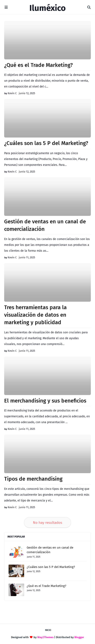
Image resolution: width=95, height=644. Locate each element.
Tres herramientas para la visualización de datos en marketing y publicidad (35, 315)
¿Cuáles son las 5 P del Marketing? (46, 143)
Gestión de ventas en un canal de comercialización (45, 225)
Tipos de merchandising (33, 479)
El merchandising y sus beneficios (45, 401)
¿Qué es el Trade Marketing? (38, 65)
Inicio (48, 630)
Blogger (79, 637)
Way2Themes (45, 637)
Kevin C (12, 93)
